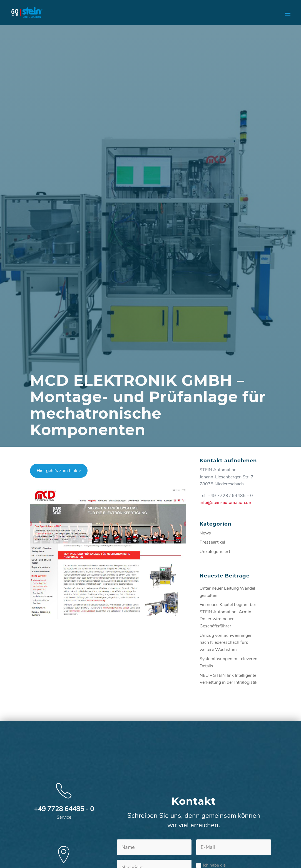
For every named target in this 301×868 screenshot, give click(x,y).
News (205, 533)
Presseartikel (212, 542)
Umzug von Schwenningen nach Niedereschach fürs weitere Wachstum (226, 643)
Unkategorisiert (215, 552)
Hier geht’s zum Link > (59, 471)
